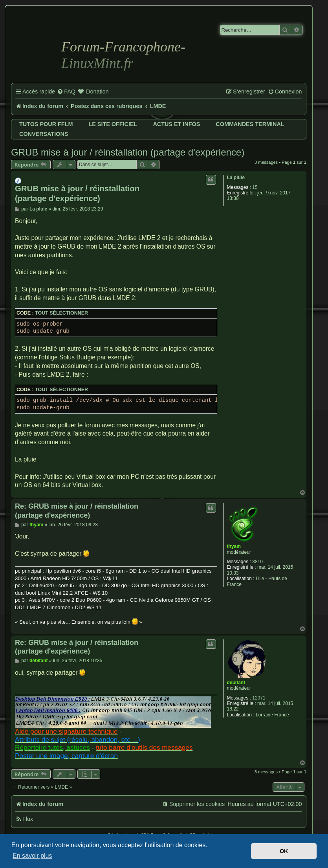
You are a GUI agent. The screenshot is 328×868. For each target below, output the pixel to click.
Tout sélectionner (61, 313)
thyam (234, 546)
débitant (236, 683)
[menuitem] (66, 92)
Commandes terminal (250, 124)
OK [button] (284, 851)
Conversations (44, 134)
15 (255, 187)
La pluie (236, 178)
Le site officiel (113, 124)
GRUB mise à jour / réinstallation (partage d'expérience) (128, 152)
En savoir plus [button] (32, 856)
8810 (257, 562)
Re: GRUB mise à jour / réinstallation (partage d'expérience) (77, 511)
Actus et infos (176, 124)
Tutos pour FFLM (46, 124)
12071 (259, 698)
